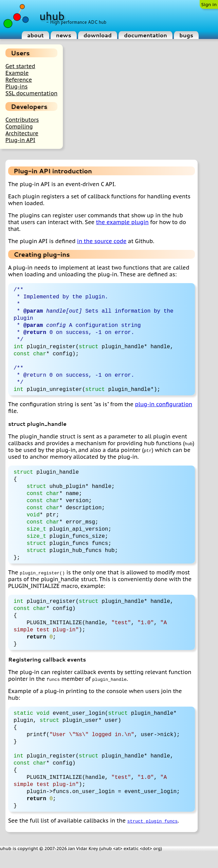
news (64, 35)
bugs (186, 35)
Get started (20, 66)
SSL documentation (31, 93)
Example (17, 73)
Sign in (209, 4)
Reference (19, 80)
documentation (146, 35)
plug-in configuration (164, 409)
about (35, 35)
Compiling (19, 126)
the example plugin (122, 222)
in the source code (102, 241)
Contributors (22, 120)
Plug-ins (16, 86)
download (98, 35)
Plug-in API (20, 140)
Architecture (22, 133)
